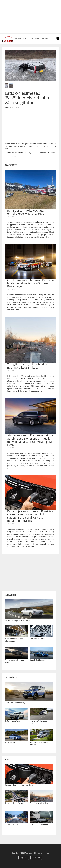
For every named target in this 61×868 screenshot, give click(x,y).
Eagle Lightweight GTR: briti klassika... (19, 620)
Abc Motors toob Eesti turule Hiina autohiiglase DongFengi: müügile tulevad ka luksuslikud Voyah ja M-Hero (30, 440)
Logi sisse (24, 858)
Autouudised (21, 39)
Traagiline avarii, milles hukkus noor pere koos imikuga (27, 366)
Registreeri (36, 858)
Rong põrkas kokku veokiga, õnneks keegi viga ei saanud (26, 212)
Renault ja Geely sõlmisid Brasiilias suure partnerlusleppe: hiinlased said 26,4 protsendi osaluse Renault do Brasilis (30, 516)
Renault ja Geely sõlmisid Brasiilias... (19, 785)
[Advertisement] (30, 17)
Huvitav (46, 39)
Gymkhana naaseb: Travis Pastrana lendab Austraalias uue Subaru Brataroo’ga (30, 283)
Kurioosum (13, 157)
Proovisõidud (11, 677)
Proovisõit (34, 39)
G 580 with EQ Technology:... (16, 703)
